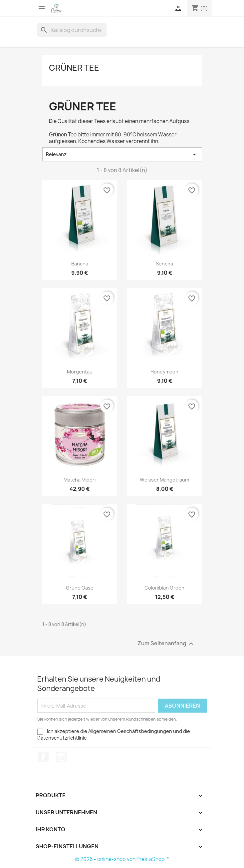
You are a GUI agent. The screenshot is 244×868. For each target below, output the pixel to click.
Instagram (61, 757)
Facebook (43, 757)
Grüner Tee (74, 68)
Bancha (80, 264)
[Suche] (72, 30)
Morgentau (80, 372)
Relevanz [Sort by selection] (122, 154)
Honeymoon (164, 372)
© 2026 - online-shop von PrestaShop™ (122, 859)
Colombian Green (164, 588)
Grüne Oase (80, 588)
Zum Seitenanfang (166, 644)
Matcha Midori (80, 480)
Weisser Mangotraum (164, 480)
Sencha (164, 264)
